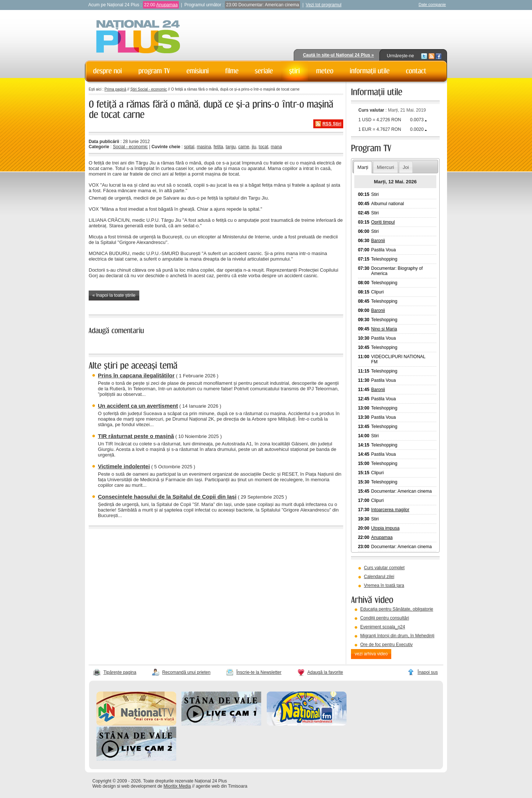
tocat (263, 147)
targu (231, 147)
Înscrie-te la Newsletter (259, 672)
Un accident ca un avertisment (138, 406)
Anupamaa (167, 5)
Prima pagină (115, 89)
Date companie (432, 4)
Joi (406, 167)
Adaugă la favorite (325, 672)
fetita (218, 147)
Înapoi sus (428, 672)
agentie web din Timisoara (221, 786)
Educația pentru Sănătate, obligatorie (397, 609)
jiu (254, 147)
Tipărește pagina (120, 672)
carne (244, 147)
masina (204, 147)
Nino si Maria (384, 329)
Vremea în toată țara (384, 585)
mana (276, 147)
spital (189, 147)
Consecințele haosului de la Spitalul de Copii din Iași (167, 497)
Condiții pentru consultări (385, 618)
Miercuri (386, 167)
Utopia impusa (386, 528)
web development (139, 786)
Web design (104, 786)
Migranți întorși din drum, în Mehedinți (397, 636)
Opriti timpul (383, 222)
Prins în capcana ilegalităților (136, 375)
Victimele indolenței (124, 466)
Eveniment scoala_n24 (383, 627)
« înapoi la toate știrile (114, 295)
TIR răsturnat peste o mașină (136, 436)
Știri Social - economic (149, 89)
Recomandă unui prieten (186, 672)
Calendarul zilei (379, 577)
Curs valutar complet (384, 568)
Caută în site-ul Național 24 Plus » (338, 55)
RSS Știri (332, 124)
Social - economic (130, 147)
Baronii (378, 241)
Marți (363, 167)
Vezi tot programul (324, 5)
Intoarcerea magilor (390, 510)
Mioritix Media (177, 786)
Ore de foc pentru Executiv (386, 645)
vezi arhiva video (371, 654)
